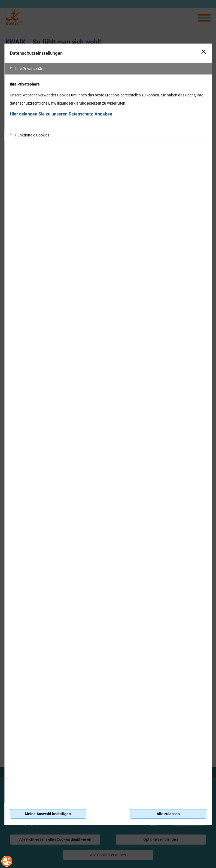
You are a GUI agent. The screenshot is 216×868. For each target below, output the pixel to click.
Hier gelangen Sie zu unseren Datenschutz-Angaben (61, 114)
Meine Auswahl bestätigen (48, 814)
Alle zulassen (168, 814)
